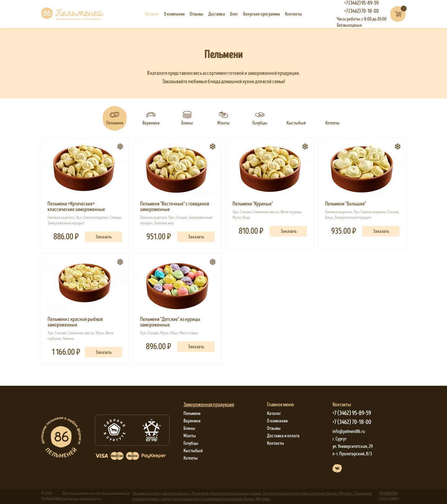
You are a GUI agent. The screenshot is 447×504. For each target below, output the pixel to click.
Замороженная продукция (209, 405)
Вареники (192, 421)
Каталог (152, 14)
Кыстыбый (193, 451)
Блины (189, 428)
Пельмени (192, 413)
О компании (174, 14)
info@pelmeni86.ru (349, 431)
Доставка (217, 14)
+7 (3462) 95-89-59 (352, 413)
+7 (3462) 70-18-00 (361, 11)
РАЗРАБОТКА (388, 493)
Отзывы (196, 14)
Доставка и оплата (283, 436)
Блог (234, 14)
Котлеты (191, 458)
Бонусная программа (262, 14)
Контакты (293, 14)
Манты (190, 436)
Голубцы (191, 443)
